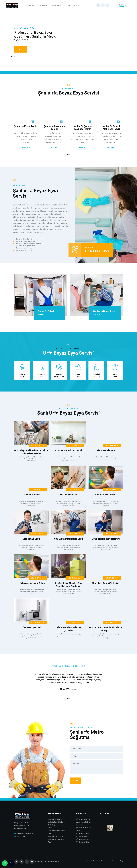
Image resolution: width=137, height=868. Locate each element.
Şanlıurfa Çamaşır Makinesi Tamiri (57, 826)
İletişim (76, 5)
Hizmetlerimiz (113, 861)
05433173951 (22, 837)
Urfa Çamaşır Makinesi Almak (83, 829)
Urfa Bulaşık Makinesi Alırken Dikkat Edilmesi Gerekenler (83, 822)
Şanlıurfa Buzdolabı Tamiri (56, 822)
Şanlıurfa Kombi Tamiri (55, 836)
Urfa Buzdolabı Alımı (82, 834)
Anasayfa (32, 5)
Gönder (76, 780)
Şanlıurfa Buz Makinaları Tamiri (56, 841)
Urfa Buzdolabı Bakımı (83, 842)
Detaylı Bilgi (26, 147)
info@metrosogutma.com (25, 834)
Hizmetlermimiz (57, 5)
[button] (12, 57)
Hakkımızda (44, 5)
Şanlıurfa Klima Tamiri (55, 819)
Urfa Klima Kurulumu (82, 839)
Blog (68, 5)
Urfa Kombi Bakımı (82, 836)
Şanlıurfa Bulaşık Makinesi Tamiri (57, 832)
